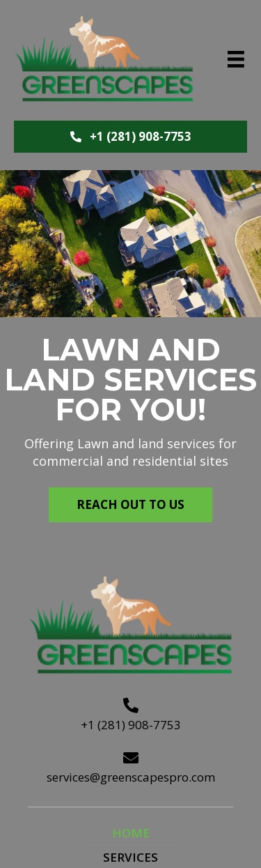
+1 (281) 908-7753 (131, 725)
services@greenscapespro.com (131, 777)
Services (130, 857)
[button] (130, 137)
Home (131, 833)
